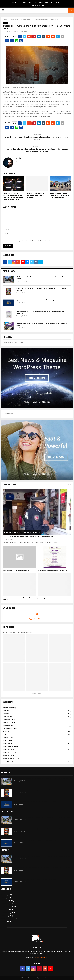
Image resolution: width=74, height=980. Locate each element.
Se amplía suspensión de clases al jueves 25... (52, 570)
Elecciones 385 (8, 726)
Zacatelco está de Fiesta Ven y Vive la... (16, 570)
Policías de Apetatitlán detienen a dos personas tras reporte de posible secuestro (40, 313)
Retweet (36, 619)
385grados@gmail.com (41, 957)
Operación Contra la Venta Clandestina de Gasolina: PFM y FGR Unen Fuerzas (60, 195)
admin (7, 32)
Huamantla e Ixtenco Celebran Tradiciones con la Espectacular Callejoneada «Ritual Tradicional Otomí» (37, 150)
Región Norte (8, 744)
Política (6, 741)
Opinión (6, 735)
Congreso (6, 720)
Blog (36, 3)
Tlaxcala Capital (8, 759)
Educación (7, 723)
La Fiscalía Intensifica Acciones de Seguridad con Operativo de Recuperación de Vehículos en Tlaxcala (13, 196)
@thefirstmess (37, 694)
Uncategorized (8, 761)
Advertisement (49, 3)
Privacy (41, 3)
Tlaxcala (6, 756)
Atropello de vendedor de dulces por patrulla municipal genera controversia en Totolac (37, 138)
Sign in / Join (27, 3)
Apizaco (6, 714)
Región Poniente (9, 750)
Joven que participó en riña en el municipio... (52, 598)
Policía (5, 23)
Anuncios (6, 711)
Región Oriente (8, 747)
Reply (30, 619)
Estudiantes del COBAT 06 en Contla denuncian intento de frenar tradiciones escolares (42, 278)
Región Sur (7, 753)
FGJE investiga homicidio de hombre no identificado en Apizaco (37, 300)
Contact (57, 3)
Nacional (6, 732)
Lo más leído (7, 729)
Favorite (43, 619)
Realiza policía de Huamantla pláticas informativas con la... (30, 537)
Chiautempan (8, 717)
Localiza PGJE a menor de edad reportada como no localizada (35, 195)
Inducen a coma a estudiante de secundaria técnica (18, 599)
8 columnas (7, 708)
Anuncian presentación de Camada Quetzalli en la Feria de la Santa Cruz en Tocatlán (41, 289)
